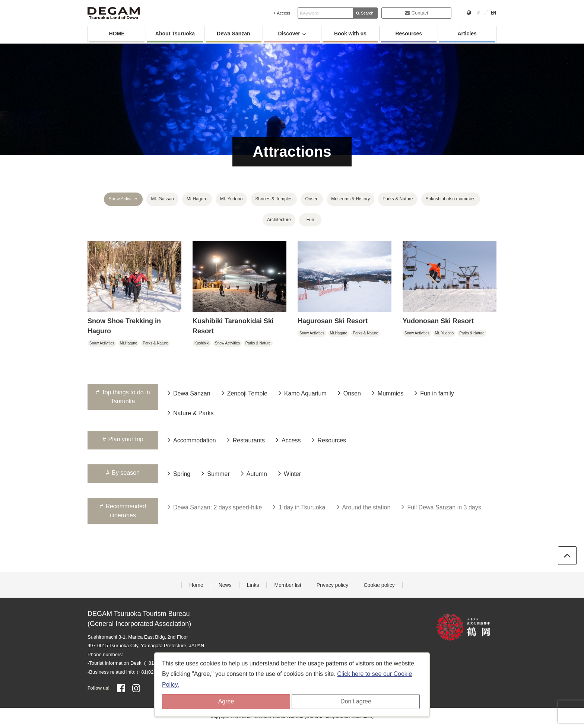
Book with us (350, 34)
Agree (226, 701)
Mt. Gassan (162, 199)
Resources (409, 34)
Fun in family (434, 393)
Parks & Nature (398, 199)
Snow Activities (123, 199)
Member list (288, 585)
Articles (467, 34)
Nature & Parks (191, 413)
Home (196, 585)
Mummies (388, 393)
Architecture (279, 220)
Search (365, 13)
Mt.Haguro (197, 199)
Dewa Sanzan (233, 34)
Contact (417, 13)
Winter (290, 473)
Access (282, 13)
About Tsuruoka (175, 34)
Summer (215, 473)
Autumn (254, 473)
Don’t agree (356, 701)
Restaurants (246, 440)
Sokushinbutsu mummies (451, 199)
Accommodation (192, 440)
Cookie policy (379, 585)
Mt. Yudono (231, 199)
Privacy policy (333, 585)
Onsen (312, 199)
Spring (179, 473)
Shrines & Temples (274, 199)
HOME (117, 34)
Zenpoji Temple (245, 393)
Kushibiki (202, 343)
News (225, 585)
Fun (310, 220)
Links (253, 585)
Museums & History (350, 199)
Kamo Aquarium (303, 393)
